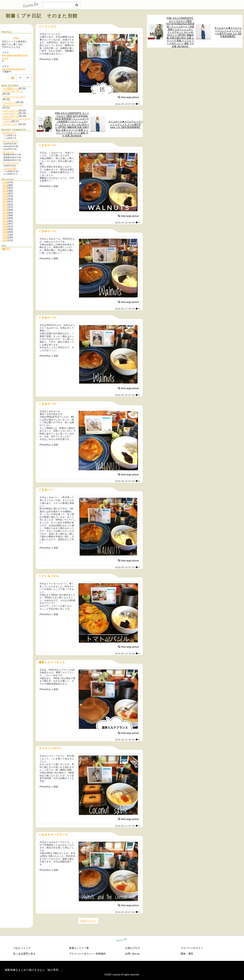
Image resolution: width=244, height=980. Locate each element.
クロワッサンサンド (13, 91)
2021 (5, 196)
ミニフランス (9, 102)
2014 (5, 216)
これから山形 (9, 168)
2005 (5, 240)
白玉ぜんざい (9, 133)
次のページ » (88, 921)
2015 (5, 213)
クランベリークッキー (14, 97)
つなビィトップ (22, 948)
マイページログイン (192, 948)
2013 (5, 218)
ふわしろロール (11, 111)
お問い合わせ (132, 954)
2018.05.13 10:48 (125, 654)
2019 (5, 202)
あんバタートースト (13, 105)
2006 (5, 237)
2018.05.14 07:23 (125, 567)
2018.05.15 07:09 (125, 481)
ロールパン (8, 152)
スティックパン (11, 141)
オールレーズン (11, 124)
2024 (5, 188)
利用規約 (101, 954)
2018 (5, 205)
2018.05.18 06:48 (125, 223)
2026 (5, 182)
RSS (6, 249)
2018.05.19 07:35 (125, 104)
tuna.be (122, 940)
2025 (5, 185)
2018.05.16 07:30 (125, 395)
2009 (5, 229)
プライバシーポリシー (81, 954)
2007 (5, 235)
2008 (5, 232)
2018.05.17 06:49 (125, 309)
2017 (5, 207)
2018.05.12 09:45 (125, 740)
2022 (5, 194)
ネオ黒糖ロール (11, 89)
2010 (5, 227)
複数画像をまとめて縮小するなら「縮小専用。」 (34, 970)
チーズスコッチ (11, 163)
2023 (5, 191)
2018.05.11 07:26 (125, 826)
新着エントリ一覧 (79, 948)
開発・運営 (187, 954)
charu (16, 38)
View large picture (128, 97)
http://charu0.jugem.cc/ (13, 69)
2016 (5, 210)
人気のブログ (132, 948)
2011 (5, 224)
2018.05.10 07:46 (125, 912)
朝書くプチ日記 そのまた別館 (42, 16)
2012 (5, 221)
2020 (5, 199)
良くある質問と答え (24, 954)
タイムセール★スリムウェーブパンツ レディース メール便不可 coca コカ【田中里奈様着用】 (228, 32)
